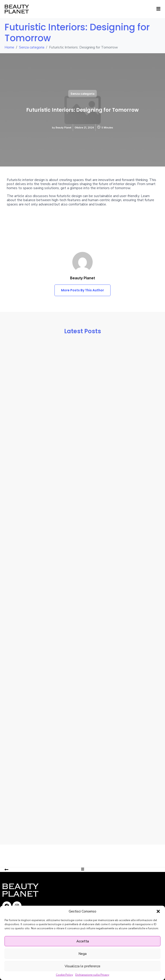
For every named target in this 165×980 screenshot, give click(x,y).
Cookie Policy (64, 975)
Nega (82, 954)
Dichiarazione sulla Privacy (92, 975)
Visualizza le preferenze (82, 966)
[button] (158, 911)
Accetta (83, 941)
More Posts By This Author (82, 290)
